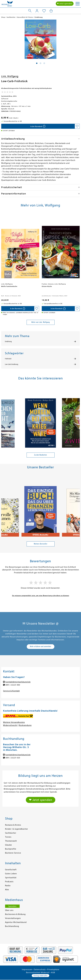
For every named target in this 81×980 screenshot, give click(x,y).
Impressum (27, 970)
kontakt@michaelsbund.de (18, 682)
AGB (53, 973)
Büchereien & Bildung (15, 914)
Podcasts (9, 882)
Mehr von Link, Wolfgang (41, 322)
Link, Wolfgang (10, 76)
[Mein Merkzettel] (44, 11)
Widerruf (45, 973)
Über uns (9, 910)
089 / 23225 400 (13, 685)
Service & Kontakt (11, 691)
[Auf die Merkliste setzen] (77, 126)
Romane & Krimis (13, 825)
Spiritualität (11, 878)
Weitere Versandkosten (14, 722)
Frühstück (8, 359)
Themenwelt (11, 841)
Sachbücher (11, 833)
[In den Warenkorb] (38, 126)
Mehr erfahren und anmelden (40, 646)
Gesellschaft (11, 870)
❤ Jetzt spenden (65, 4)
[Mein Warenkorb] (51, 11)
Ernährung (8, 342)
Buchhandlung (12, 926)
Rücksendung (25, 725)
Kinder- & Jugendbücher (17, 829)
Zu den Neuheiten (40, 455)
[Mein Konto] (37, 11)
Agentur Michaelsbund (16, 922)
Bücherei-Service (13, 853)
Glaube (8, 845)
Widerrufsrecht (10, 725)
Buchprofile (11, 849)
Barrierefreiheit (33, 973)
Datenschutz (40, 970)
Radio (8, 886)
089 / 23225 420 (13, 758)
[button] (37, 63)
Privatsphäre (53, 970)
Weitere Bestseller (41, 544)
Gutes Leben (11, 874)
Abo (7, 890)
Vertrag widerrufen (40, 976)
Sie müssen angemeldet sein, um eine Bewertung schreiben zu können (41, 596)
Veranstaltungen (13, 918)
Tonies (8, 837)
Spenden (12, 906)
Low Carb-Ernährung (12, 364)
